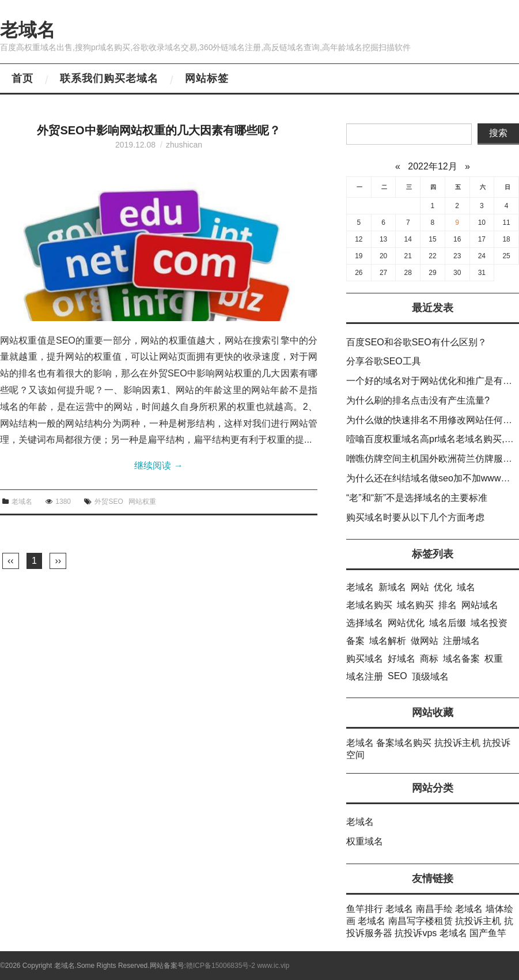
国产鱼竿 (488, 933)
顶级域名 (430, 676)
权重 (494, 659)
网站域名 (480, 605)
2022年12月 (432, 166)
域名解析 (388, 641)
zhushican (184, 145)
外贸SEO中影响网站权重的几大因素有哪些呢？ (158, 130)
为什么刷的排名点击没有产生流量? (418, 400)
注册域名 (461, 641)
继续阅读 (158, 465)
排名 (448, 605)
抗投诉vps (416, 933)
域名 (466, 587)
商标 (429, 659)
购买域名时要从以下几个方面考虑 (415, 517)
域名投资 (489, 623)
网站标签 (207, 78)
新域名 (392, 587)
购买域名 (365, 659)
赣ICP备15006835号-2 (221, 966)
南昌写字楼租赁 (420, 921)
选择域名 (365, 623)
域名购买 (415, 605)
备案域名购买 (404, 743)
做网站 (425, 641)
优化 (443, 587)
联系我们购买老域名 (109, 78)
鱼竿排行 (365, 909)
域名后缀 (448, 623)
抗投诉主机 (457, 743)
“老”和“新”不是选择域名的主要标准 (417, 498)
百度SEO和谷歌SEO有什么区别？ (416, 342)
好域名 (401, 659)
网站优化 (406, 623)
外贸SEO (109, 502)
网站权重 (142, 502)
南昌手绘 (434, 909)
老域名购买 (369, 605)
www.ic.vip (273, 966)
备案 (355, 641)
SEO (397, 676)
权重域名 (365, 841)
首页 (22, 78)
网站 (420, 587)
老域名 (28, 30)
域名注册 (365, 676)
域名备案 (461, 659)
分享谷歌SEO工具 (384, 361)
